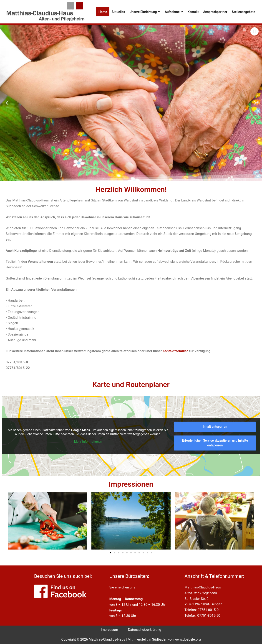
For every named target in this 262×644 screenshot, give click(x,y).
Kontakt (193, 12)
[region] (131, 103)
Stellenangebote (243, 12)
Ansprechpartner (215, 12)
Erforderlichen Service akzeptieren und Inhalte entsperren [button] (215, 443)
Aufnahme (174, 12)
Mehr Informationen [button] (88, 442)
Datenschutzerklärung (145, 630)
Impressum (109, 630)
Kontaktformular (175, 351)
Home (103, 12)
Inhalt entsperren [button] (215, 427)
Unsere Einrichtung (145, 12)
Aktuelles (118, 12)
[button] (254, 31)
